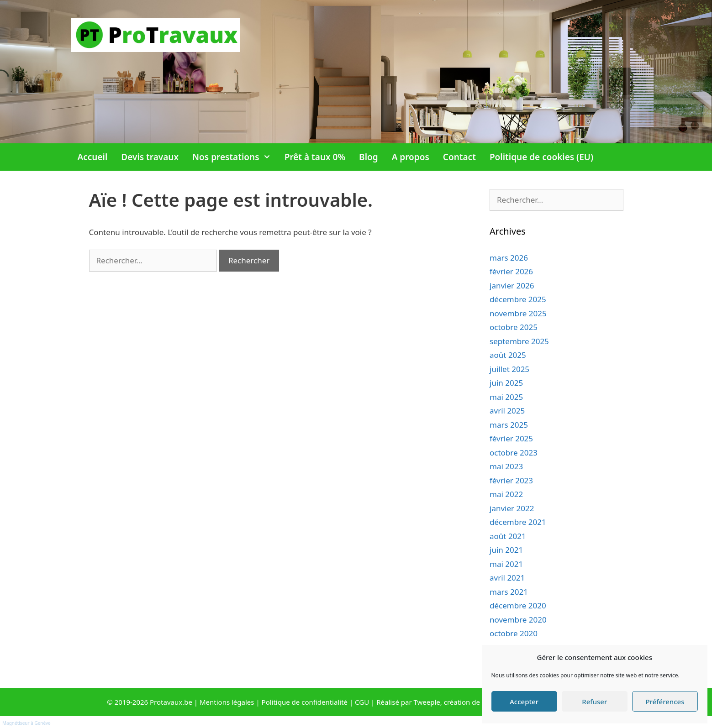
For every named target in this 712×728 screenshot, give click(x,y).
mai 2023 (506, 466)
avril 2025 (507, 411)
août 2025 (508, 355)
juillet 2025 (509, 369)
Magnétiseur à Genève (26, 723)
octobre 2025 (514, 327)
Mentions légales (227, 702)
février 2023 (511, 480)
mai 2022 (506, 494)
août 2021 (508, 536)
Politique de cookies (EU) (541, 157)
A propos (411, 157)
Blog (369, 157)
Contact (459, 157)
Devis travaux (150, 157)
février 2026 (511, 271)
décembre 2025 (518, 299)
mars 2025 (509, 425)
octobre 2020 (514, 633)
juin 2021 (506, 550)
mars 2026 (509, 258)
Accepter (524, 702)
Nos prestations (235, 157)
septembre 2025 (519, 341)
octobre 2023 (514, 453)
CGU (362, 702)
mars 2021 (509, 592)
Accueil (93, 157)
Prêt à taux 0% (315, 157)
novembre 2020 (518, 620)
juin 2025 (506, 383)
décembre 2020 (518, 605)
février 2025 (511, 438)
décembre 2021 (518, 522)
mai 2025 (506, 397)
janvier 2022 (512, 508)
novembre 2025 (518, 313)
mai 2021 (506, 564)
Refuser (594, 702)
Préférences (665, 702)
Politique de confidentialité (305, 702)
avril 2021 (507, 578)
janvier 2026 (512, 285)
